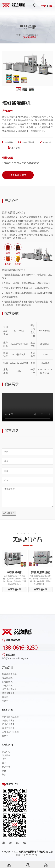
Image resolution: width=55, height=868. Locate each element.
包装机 (5, 701)
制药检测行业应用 (10, 717)
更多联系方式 (18, 175)
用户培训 (14, 148)
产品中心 (6, 752)
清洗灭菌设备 (8, 693)
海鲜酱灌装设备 (12, 275)
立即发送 (9, 513)
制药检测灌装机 (9, 674)
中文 (43, 6)
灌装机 (5, 736)
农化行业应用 (8, 728)
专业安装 (45, 142)
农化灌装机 (7, 686)
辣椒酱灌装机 (32, 35)
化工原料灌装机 (9, 689)
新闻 (4, 771)
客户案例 (6, 755)
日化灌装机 (7, 682)
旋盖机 (5, 697)
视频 (4, 774)
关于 (4, 759)
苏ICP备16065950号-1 (29, 855)
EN (50, 6)
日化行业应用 (8, 724)
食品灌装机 (7, 678)
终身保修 (8, 142)
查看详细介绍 (15, 589)
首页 (18, 35)
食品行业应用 (8, 720)
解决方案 (6, 767)
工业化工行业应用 (10, 732)
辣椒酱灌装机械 (40, 572)
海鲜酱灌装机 (9, 217)
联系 (4, 763)
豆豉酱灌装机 (15, 572)
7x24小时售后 (26, 142)
